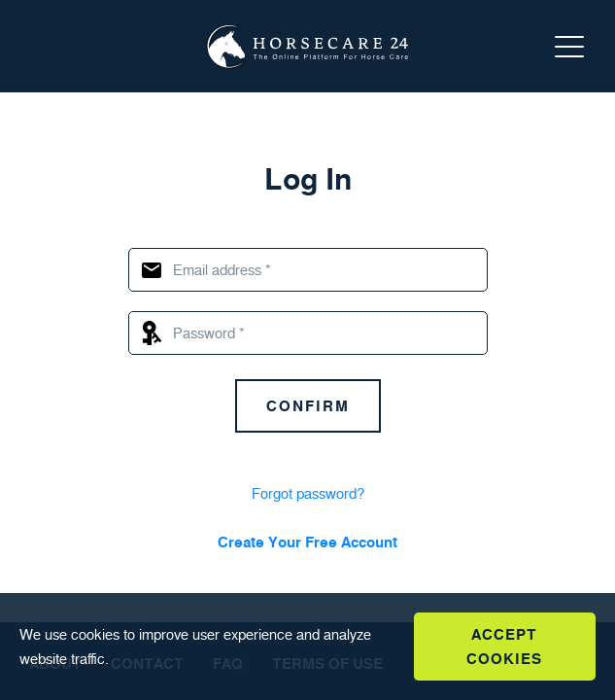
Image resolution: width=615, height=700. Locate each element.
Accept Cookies (504, 647)
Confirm (308, 406)
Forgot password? (308, 493)
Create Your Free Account (307, 542)
